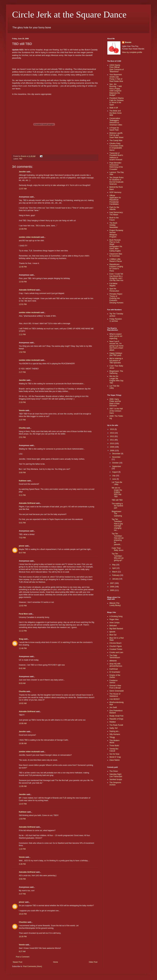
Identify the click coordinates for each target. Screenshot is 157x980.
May (114, 565)
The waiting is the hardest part (117, 506)
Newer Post (18, 962)
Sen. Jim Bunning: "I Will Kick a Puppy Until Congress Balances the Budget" (116, 90)
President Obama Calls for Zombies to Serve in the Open (116, 101)
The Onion (114, 771)
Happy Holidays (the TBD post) (116, 354)
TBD (21, 159)
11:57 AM (23, 189)
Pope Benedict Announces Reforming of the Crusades (116, 166)
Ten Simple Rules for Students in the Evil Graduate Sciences (116, 181)
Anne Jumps (115, 623)
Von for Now (114, 754)
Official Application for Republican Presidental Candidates (115, 200)
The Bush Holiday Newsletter (114, 225)
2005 (112, 590)
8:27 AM (22, 952)
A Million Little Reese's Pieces (116, 260)
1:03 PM (22, 819)
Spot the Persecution (114, 290)
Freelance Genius (113, 682)
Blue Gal (113, 635)
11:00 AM (23, 786)
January (116, 579)
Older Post (93, 962)
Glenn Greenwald (116, 691)
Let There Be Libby (117, 483)
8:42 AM (22, 668)
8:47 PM (22, 553)
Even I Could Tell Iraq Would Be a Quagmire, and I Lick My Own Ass (116, 277)
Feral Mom (23, 614)
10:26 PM (23, 937)
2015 (112, 429)
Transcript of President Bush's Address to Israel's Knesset (116, 156)
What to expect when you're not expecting (116, 336)
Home (56, 962)
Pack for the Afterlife (114, 208)
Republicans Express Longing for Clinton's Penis (116, 268)
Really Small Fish (116, 716)
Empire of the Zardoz (115, 676)
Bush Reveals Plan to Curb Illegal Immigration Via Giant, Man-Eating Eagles (116, 245)
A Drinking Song (116, 616)
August (115, 472)
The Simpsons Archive (115, 784)
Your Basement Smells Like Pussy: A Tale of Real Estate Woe (116, 78)
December (117, 454)
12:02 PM (23, 606)
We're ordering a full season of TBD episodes (116, 361)
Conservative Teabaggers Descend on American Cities (116, 122)
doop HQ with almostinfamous (116, 665)
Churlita (22, 428)
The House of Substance (115, 695)
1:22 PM (22, 849)
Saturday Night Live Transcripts (116, 775)
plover (22, 546)
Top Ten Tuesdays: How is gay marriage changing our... (117, 525)
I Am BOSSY (115, 699)
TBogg (112, 737)
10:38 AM (23, 743)
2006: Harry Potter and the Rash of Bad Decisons (115, 402)
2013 (112, 433)
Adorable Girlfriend (27, 290)
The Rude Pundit (116, 725)
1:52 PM (22, 352)
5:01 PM (22, 523)
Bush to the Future (114, 219)
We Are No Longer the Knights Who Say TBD (116, 380)
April (114, 568)
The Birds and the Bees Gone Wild (115, 113)
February (116, 575)
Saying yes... (115, 731)
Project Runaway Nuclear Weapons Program (116, 234)
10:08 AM (23, 723)
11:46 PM (23, 648)
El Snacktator (115, 672)
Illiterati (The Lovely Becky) (115, 604)
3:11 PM (22, 495)
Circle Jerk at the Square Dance (69, 14)
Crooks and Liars (116, 652)
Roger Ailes (114, 619)
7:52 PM (22, 538)
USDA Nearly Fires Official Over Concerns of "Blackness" (117, 68)
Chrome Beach (115, 643)
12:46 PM (23, 267)
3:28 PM (22, 864)
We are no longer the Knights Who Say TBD (117, 492)
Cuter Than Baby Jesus (118, 549)
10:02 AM (23, 703)
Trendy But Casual (114, 750)
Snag (21, 639)
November (116, 457)
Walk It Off (114, 108)
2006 (112, 587)
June (114, 479)
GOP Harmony (115, 192)
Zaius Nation (115, 760)
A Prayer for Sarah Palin (114, 129)
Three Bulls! (114, 746)
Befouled (113, 626)
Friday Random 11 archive (116, 320)
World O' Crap (115, 757)
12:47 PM (23, 804)
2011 (112, 440)
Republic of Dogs (116, 719)
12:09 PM (23, 229)
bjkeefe (112, 632)
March (115, 572)
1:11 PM (22, 335)
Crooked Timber (116, 649)
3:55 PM (22, 879)
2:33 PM (22, 402)
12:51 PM (23, 304)
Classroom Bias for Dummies (116, 255)
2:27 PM (22, 372)
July (114, 476)
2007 (112, 583)
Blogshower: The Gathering (116, 372)
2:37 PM (22, 420)
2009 (112, 447)
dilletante (113, 661)
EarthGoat (114, 669)
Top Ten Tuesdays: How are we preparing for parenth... (118, 539)
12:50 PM (23, 282)
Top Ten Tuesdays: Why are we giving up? (118, 557)
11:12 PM (23, 631)
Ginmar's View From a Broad (115, 687)
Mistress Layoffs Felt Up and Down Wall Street (116, 135)
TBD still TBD (117, 500)
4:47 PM (22, 894)
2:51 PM (22, 437)
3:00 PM (22, 473)
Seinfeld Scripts (116, 780)
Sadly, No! (114, 728)
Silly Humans (115, 734)
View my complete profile (132, 52)
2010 (112, 443)
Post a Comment (23, 957)
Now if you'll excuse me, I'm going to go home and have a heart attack (116, 346)
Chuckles (23, 922)
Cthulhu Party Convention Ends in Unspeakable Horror (116, 147)
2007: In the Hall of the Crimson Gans (116, 411)
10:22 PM (23, 914)
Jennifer (22, 172)
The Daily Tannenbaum (115, 656)
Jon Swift (113, 707)
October (116, 463)
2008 (112, 451)
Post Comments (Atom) (33, 966)
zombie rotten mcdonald (29, 237)
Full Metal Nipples (113, 285)
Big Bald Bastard (116, 629)
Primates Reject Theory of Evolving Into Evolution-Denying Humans (116, 298)
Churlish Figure (116, 646)
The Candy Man (116, 140)
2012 (112, 436)
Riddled (113, 722)
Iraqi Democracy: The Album (116, 213)
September (117, 466)
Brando (128, 42)
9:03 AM (22, 683)
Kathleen (23, 481)
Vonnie (22, 410)
